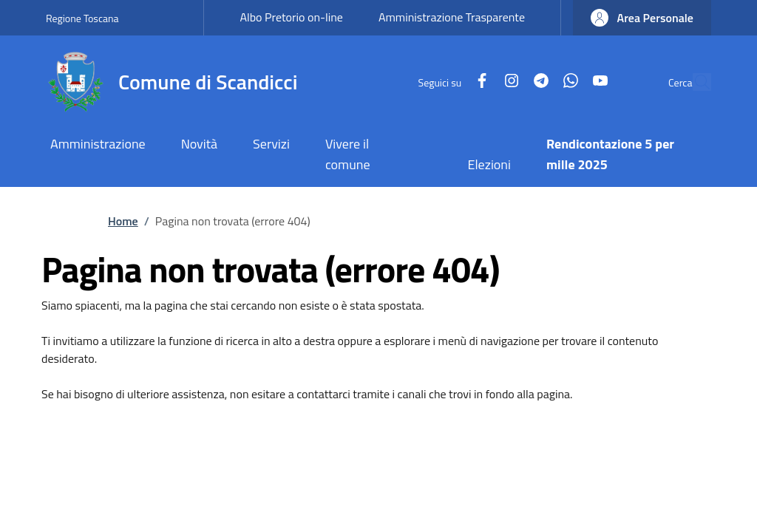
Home (123, 221)
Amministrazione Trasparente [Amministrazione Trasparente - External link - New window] (452, 17)
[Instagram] (478, 82)
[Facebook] (448, 82)
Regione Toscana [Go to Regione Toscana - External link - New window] (82, 18)
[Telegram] (507, 82)
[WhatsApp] (537, 82)
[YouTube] (566, 82)
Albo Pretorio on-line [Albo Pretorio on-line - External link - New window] (291, 17)
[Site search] (693, 82)
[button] (642, 18)
